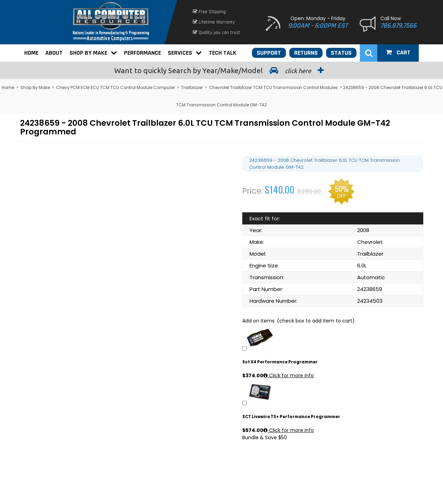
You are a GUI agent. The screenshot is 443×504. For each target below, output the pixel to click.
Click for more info (289, 375)
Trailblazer (192, 87)
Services (185, 53)
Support (269, 53)
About (54, 53)
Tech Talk (223, 53)
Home (31, 53)
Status (341, 53)
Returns (306, 53)
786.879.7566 (398, 26)
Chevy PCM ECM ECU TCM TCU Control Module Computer (115, 87)
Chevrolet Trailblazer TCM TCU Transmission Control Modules (273, 87)
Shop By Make (93, 53)
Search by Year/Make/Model (221, 70)
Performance (142, 53)
